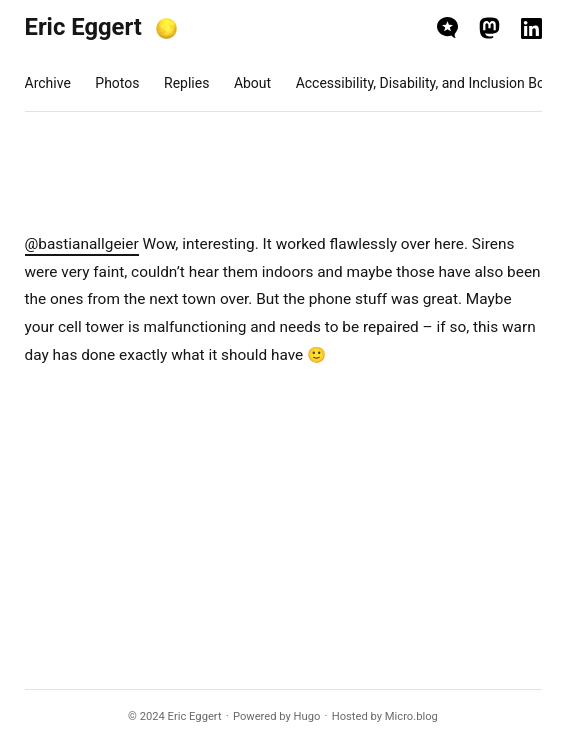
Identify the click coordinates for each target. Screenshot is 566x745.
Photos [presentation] (117, 83)
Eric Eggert (83, 27)
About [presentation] (252, 83)
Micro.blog (411, 716)
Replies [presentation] (186, 83)
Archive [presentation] (48, 83)
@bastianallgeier (82, 244)
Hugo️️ (307, 716)
